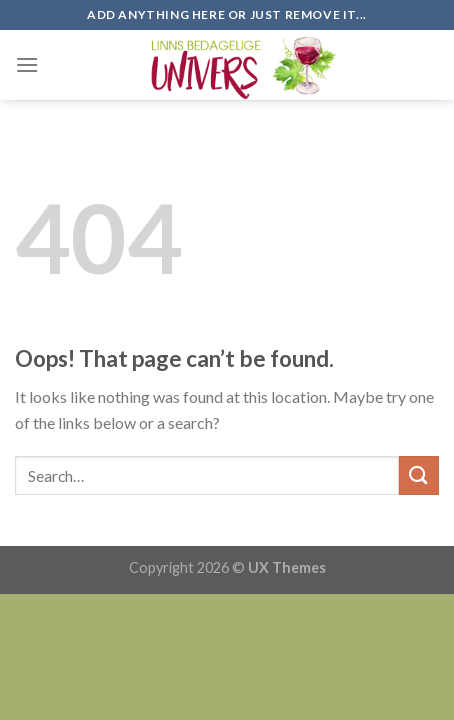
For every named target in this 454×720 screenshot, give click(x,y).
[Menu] (27, 64)
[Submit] (419, 475)
